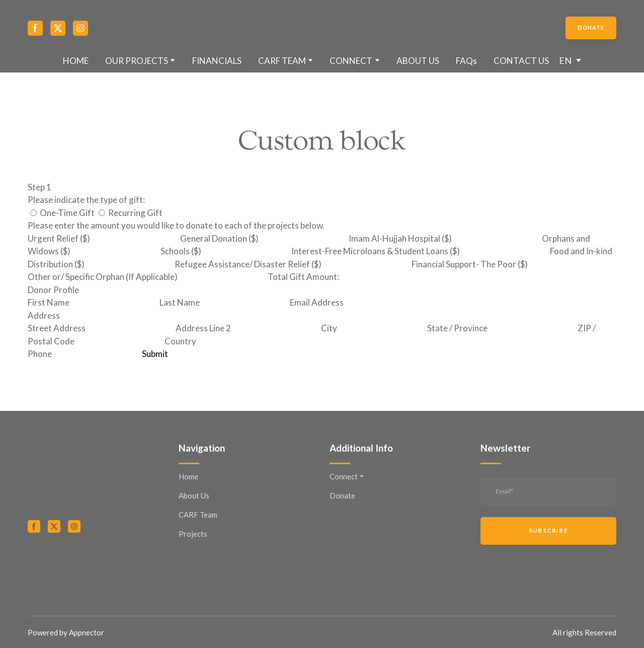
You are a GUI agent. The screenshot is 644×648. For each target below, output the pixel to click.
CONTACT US (521, 61)
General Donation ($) (219, 238)
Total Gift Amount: (303, 277)
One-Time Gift (62, 213)
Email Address (317, 302)
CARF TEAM (282, 61)
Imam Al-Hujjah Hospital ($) (400, 238)
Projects (193, 534)
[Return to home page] (322, 28)
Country (180, 341)
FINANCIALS (217, 61)
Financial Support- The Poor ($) (470, 264)
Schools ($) (181, 251)
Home (188, 476)
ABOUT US (418, 61)
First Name (49, 302)
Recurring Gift (131, 213)
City (329, 328)
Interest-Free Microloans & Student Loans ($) (376, 251)
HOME (76, 61)
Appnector (87, 632)
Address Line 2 (203, 328)
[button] (35, 28)
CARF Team (198, 515)
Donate (342, 495)
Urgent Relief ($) (59, 238)
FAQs (466, 61)
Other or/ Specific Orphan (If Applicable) (103, 277)
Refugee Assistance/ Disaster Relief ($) (248, 264)
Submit (155, 354)
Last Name (180, 302)
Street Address (57, 328)
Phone (40, 354)
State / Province (457, 328)
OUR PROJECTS (137, 61)
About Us (194, 495)
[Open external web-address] (96, 567)
